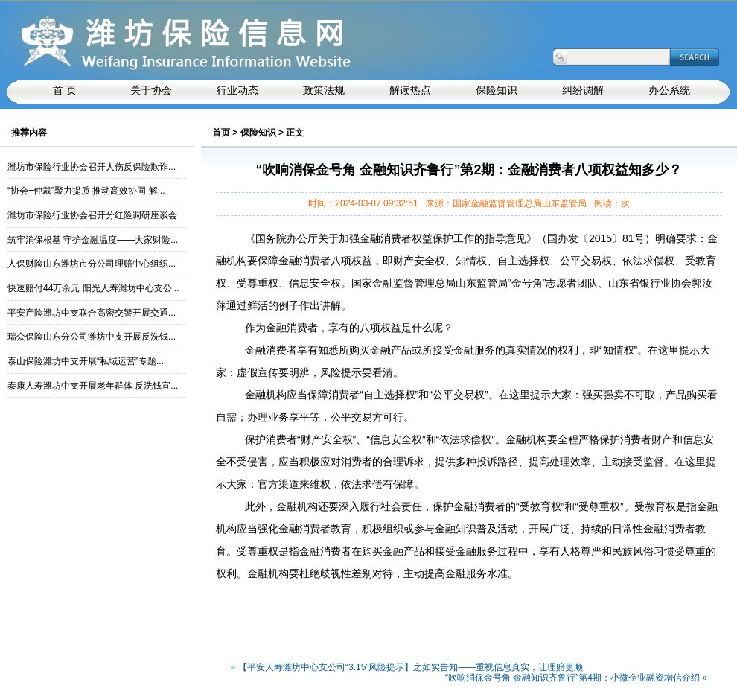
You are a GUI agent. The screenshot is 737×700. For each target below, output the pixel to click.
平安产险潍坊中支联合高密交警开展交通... (92, 313)
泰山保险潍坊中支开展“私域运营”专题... (86, 361)
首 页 (65, 90)
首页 (221, 133)
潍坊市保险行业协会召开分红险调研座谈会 (92, 215)
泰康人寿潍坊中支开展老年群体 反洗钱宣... (93, 386)
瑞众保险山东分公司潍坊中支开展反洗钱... (92, 337)
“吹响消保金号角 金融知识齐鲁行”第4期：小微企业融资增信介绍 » (576, 678)
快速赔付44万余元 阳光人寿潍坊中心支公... (93, 288)
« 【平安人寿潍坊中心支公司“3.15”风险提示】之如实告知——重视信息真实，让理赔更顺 (407, 668)
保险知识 (497, 90)
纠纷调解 (583, 90)
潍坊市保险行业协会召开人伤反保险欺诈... (92, 167)
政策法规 (324, 90)
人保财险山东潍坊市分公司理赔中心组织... (92, 264)
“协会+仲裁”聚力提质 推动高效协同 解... (86, 191)
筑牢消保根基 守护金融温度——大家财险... (93, 240)
